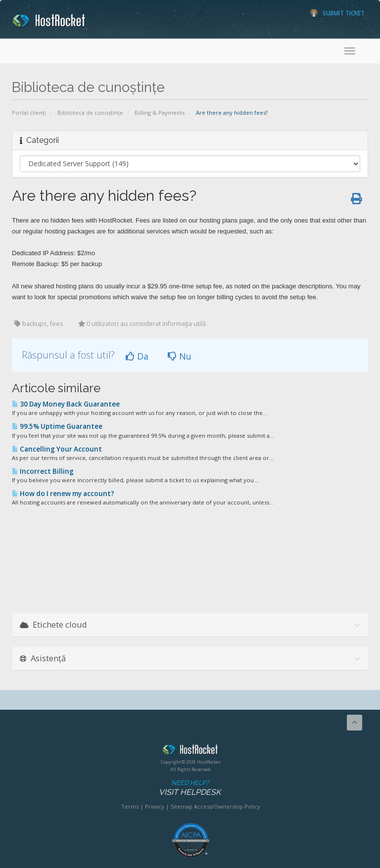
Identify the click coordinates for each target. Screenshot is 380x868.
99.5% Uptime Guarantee (57, 426)
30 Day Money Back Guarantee (66, 404)
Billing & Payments (160, 113)
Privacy (155, 806)
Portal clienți (29, 113)
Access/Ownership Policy (227, 806)
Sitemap (182, 806)
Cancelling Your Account (57, 449)
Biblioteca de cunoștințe (90, 113)
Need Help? (190, 788)
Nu (180, 356)
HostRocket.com (190, 751)
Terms (130, 806)
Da (137, 356)
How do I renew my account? (63, 494)
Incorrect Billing (43, 471)
